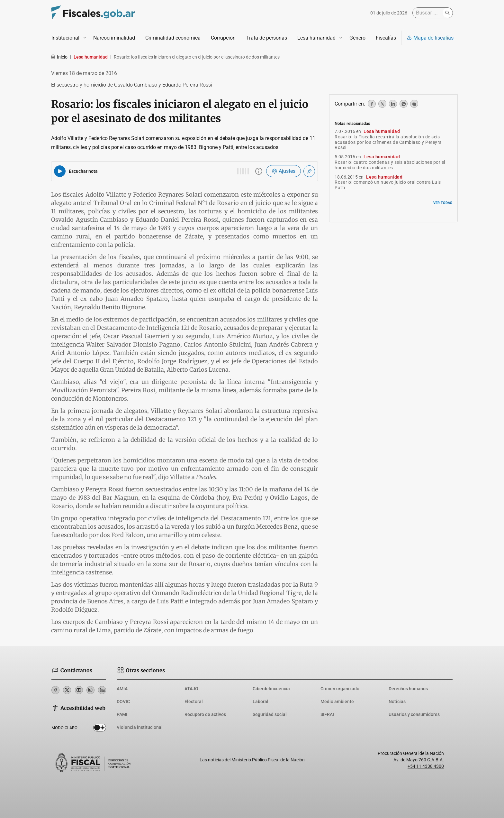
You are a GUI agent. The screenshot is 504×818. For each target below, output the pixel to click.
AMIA (122, 689)
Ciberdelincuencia (271, 689)
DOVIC (123, 702)
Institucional (65, 38)
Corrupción (223, 38)
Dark (100, 729)
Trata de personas (267, 38)
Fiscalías (386, 38)
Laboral (261, 702)
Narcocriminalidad (114, 38)
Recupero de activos (205, 714)
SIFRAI (327, 714)
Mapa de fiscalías (430, 38)
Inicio (59, 57)
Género (357, 38)
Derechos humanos (408, 689)
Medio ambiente (337, 702)
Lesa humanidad (316, 38)
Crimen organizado (340, 689)
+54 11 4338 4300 (426, 766)
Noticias (397, 702)
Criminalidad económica (173, 38)
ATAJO (191, 689)
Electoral (194, 702)
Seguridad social (270, 714)
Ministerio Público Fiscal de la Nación (268, 760)
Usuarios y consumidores (414, 714)
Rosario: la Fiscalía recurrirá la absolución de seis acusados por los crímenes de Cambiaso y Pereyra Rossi (388, 142)
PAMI (122, 714)
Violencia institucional (140, 727)
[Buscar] (429, 13)
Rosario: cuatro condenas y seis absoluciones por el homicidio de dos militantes (390, 165)
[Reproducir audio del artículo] (60, 171)
